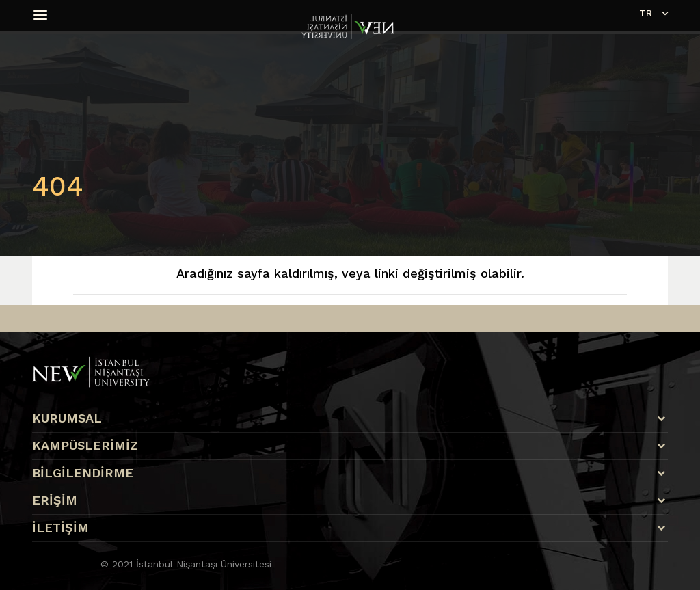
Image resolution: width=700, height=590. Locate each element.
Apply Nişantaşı (60, 477)
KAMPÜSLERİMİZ (85, 446)
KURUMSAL (67, 418)
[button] (42, 15)
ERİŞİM (55, 500)
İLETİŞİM (60, 528)
